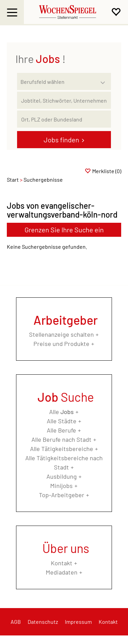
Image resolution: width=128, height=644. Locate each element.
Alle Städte (62, 421)
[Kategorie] (57, 81)
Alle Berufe (61, 430)
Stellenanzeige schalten (61, 334)
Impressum (78, 622)
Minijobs (61, 486)
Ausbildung (62, 476)
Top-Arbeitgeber (62, 495)
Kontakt (62, 563)
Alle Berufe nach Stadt (61, 439)
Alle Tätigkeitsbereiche (62, 449)
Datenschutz (43, 622)
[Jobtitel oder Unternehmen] (64, 100)
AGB (16, 622)
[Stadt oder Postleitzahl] (64, 119)
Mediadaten (62, 572)
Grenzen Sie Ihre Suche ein (64, 230)
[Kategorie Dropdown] (104, 80)
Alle (61, 412)
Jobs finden (61, 140)
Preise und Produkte (61, 344)
